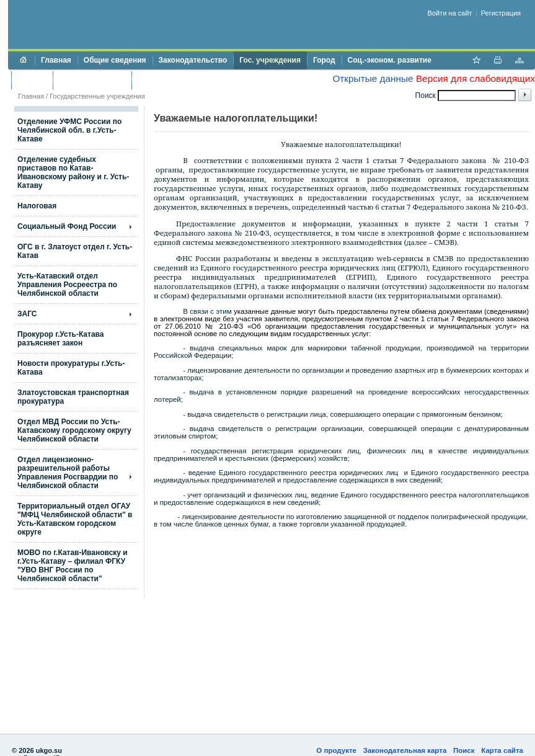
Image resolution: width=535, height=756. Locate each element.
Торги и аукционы (92, 80)
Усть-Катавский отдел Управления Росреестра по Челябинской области (67, 285)
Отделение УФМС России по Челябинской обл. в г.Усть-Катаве (69, 130)
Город (324, 60)
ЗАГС (27, 314)
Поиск (464, 750)
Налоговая (37, 206)
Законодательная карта (405, 750)
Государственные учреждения (97, 96)
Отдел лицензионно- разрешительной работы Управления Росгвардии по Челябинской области (68, 473)
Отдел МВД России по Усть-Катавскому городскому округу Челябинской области (74, 430)
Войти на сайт (450, 13)
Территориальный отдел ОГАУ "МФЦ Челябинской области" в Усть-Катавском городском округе (75, 519)
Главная (56, 60)
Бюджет (32, 80)
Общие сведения (115, 60)
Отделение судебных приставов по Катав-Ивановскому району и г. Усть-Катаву (73, 172)
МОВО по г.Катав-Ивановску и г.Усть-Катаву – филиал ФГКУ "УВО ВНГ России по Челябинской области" (73, 566)
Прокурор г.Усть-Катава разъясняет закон (60, 339)
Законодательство (193, 60)
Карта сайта (502, 750)
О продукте (336, 750)
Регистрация (501, 13)
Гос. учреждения (270, 60)
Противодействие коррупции (191, 80)
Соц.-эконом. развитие (390, 60)
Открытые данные (373, 78)
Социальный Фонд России (67, 226)
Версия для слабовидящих (475, 78)
